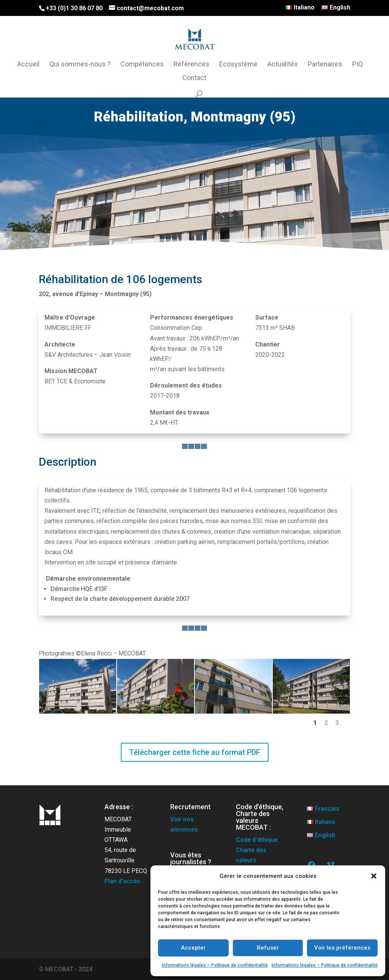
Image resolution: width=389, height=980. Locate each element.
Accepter (193, 948)
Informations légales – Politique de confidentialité (215, 965)
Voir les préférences (342, 948)
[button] (374, 876)
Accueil (28, 65)
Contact (194, 78)
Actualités (283, 65)
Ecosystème (238, 65)
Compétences (142, 65)
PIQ (357, 65)
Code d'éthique (257, 840)
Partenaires (325, 65)
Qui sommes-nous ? (80, 65)
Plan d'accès (122, 881)
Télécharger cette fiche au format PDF (195, 752)
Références (191, 65)
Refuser (268, 948)
